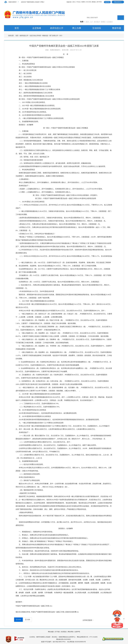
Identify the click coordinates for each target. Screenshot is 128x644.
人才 (91, 22)
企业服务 (109, 22)
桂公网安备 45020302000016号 (77, 642)
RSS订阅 (88, 2)
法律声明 (77, 632)
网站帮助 (71, 632)
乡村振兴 (97, 22)
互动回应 (97, 28)
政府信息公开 (57, 28)
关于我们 (57, 632)
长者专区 (107, 2)
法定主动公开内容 (35, 36)
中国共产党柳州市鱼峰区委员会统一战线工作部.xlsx (34, 606)
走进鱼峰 (37, 28)
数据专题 (117, 28)
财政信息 (45, 36)
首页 (17, 28)
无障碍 (83, 2)
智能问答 (69, 2)
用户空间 (99, 2)
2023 (61, 36)
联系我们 (64, 632)
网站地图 (51, 632)
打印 (18, 620)
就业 (87, 22)
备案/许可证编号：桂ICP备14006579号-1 (54, 642)
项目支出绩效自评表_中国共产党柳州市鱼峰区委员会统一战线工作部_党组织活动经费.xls (47, 612)
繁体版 (94, 2)
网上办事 (77, 28)
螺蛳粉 (103, 22)
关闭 (28, 620)
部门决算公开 (54, 36)
